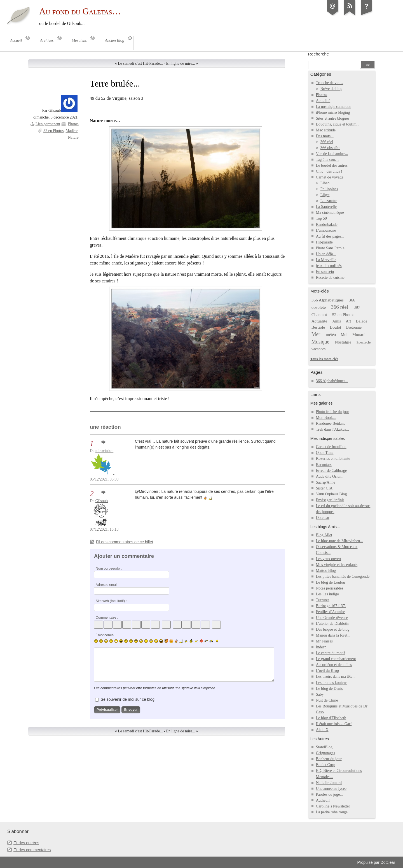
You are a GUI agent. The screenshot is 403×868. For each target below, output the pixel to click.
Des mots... (325, 136)
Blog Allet (324, 535)
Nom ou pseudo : (109, 568)
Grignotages (326, 753)
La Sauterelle (326, 207)
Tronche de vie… (330, 83)
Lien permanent (48, 124)
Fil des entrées (26, 843)
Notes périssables (330, 588)
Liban (325, 183)
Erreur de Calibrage (331, 471)
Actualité (323, 101)
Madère (72, 131)
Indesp (321, 647)
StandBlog (324, 747)
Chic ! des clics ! (329, 171)
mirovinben (105, 451)
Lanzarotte (329, 201)
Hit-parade (324, 242)
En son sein (325, 272)
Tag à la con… (327, 160)
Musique (320, 342)
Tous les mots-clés (324, 359)
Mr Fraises (324, 641)
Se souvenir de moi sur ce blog (128, 699)
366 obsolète (330, 148)
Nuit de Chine (327, 700)
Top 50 (321, 218)
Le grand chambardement (336, 659)
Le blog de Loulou (331, 582)
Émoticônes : (106, 635)
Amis (336, 321)
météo (331, 335)
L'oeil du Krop (327, 671)
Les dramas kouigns (332, 683)
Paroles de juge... (329, 794)
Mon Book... (326, 418)
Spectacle (363, 342)
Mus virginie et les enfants (337, 565)
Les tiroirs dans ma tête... (336, 676)
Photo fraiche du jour (333, 412)
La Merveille (326, 260)
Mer (316, 334)
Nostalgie (343, 342)
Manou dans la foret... (333, 635)
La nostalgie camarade (334, 107)
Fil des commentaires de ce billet (125, 542)
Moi (344, 335)
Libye (325, 195)
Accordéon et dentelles (334, 665)
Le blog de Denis (329, 689)
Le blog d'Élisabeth (331, 718)
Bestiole (318, 327)
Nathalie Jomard (329, 783)
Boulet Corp (326, 765)
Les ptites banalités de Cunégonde (343, 576)
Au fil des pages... (330, 236)
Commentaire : (107, 618)
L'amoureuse (326, 230)
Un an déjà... (326, 254)
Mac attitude (326, 130)
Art (348, 321)
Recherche (319, 54)
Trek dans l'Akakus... (332, 429)
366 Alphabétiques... (332, 381)
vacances (319, 349)
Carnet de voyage (330, 177)
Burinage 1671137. (331, 606)
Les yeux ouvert (329, 559)
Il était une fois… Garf (334, 724)
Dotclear (323, 518)
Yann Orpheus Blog (331, 494)
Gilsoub (102, 501)
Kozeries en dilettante (333, 459)
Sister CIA (324, 488)
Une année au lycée (331, 789)
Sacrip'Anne (326, 482)
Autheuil (323, 800)
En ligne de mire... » (182, 63)
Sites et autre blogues (333, 118)
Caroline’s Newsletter (333, 806)
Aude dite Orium (329, 476)
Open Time (325, 453)
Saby (320, 694)
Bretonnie (354, 327)
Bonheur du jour (329, 759)
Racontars (324, 465)
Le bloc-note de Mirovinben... (339, 541)
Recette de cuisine (330, 278)
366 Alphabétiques (328, 300)
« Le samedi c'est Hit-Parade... (139, 63)
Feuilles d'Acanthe (331, 612)
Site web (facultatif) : (111, 601)
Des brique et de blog (333, 629)
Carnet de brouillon (331, 447)
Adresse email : (108, 585)
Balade (362, 321)
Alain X (322, 730)
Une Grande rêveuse (332, 618)
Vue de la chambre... (332, 154)
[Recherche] (334, 65)
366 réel (327, 142)
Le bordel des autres (332, 165)
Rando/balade (327, 225)
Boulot (336, 327)
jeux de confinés (329, 266)
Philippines (329, 189)
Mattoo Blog (326, 571)
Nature (73, 137)
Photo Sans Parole (330, 248)
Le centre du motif (331, 653)
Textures (323, 600)
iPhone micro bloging (333, 112)
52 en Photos (53, 131)
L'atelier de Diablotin (333, 624)
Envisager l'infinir (330, 500)
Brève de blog (331, 89)
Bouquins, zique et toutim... (338, 124)
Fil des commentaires (32, 850)
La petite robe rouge (332, 812)
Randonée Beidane (331, 423)
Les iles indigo (328, 594)
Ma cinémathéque (330, 213)
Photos (73, 124)
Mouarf (359, 335)
